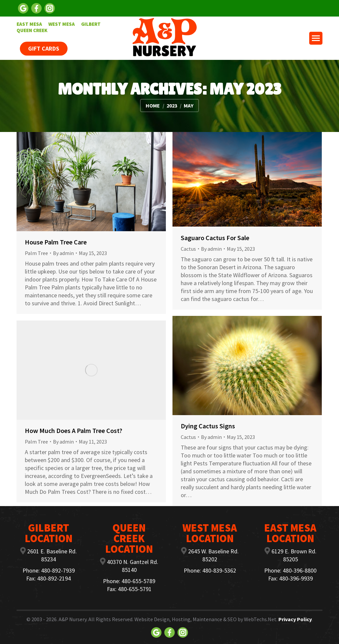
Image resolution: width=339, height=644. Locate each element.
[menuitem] (29, 24)
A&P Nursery (73, 619)
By (63, 253)
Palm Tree (36, 253)
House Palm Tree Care (56, 242)
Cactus (188, 249)
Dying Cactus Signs (208, 426)
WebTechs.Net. (261, 619)
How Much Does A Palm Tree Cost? (73, 430)
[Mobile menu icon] (316, 38)
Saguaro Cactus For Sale (215, 238)
